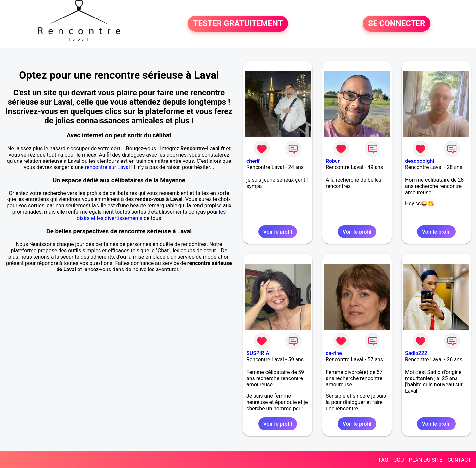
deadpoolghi (420, 161)
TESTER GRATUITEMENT (238, 24)
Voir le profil (278, 232)
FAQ (384, 460)
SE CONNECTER (397, 24)
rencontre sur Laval (107, 167)
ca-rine (334, 353)
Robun (333, 161)
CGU (399, 460)
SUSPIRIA (258, 353)
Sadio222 (416, 353)
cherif (253, 161)
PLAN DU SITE (426, 460)
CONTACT (459, 460)
